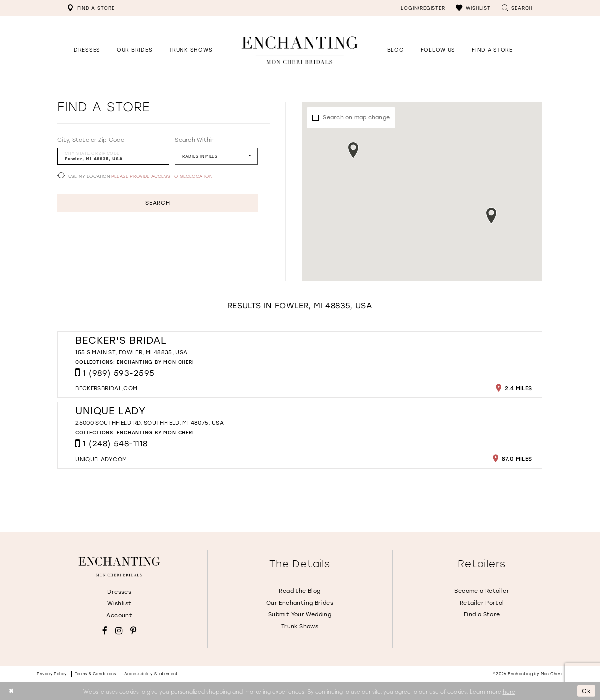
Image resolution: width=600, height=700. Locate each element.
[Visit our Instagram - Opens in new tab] (119, 631)
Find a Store (482, 614)
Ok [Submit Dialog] (587, 691)
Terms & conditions (96, 674)
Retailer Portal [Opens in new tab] (482, 603)
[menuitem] (91, 8)
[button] (473, 8)
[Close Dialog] (11, 691)
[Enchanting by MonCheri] (119, 567)
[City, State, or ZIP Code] (113, 156)
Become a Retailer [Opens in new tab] (482, 591)
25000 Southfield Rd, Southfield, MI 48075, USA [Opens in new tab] (150, 423)
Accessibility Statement (151, 674)
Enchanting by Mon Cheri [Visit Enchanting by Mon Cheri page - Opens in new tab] (155, 362)
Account (119, 615)
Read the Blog (300, 591)
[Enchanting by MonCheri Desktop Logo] (300, 50)
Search (158, 203)
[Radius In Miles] (216, 156)
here (509, 691)
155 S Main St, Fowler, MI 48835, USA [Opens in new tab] (131, 352)
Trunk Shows (300, 626)
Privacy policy (52, 674)
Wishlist (119, 603)
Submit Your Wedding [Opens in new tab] (300, 614)
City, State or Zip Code (91, 140)
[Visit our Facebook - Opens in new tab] (105, 631)
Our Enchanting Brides (300, 603)
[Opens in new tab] (438, 50)
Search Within (195, 140)
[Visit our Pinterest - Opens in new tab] (133, 631)
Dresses (119, 592)
